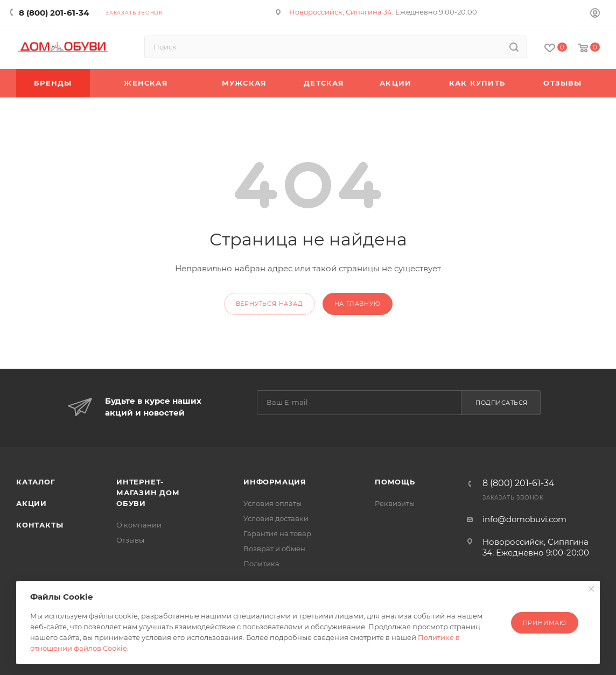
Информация (275, 482)
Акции (31, 503)
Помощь (395, 482)
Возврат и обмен (274, 549)
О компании (139, 525)
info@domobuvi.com (524, 519)
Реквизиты (395, 503)
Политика (261, 564)
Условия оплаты (272, 503)
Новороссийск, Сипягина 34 (341, 12)
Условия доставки (276, 518)
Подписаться (502, 403)
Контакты (40, 525)
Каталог (36, 482)
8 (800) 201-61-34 (54, 13)
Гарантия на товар (277, 533)
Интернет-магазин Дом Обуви (148, 493)
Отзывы (130, 540)
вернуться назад (269, 304)
